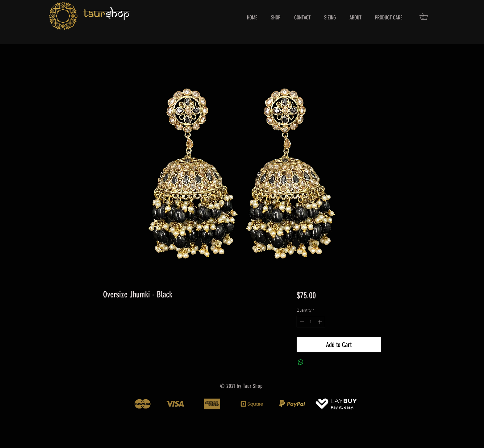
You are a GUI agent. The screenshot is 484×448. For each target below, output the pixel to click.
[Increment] (320, 322)
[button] (427, 16)
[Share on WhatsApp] (301, 362)
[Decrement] (301, 322)
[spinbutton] (311, 322)
